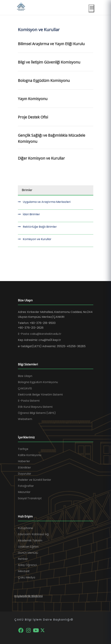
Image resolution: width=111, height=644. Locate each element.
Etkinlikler (24, 468)
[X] (43, 630)
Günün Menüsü (28, 553)
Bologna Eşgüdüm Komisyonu (44, 80)
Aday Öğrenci (27, 565)
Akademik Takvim (30, 540)
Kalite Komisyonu (30, 455)
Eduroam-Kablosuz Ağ (33, 534)
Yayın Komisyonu (33, 99)
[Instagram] (29, 630)
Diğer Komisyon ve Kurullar (41, 158)
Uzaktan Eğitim (28, 547)
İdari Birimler (31, 214)
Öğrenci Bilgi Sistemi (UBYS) (37, 413)
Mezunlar (24, 492)
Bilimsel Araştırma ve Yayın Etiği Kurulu (51, 44)
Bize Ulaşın (25, 376)
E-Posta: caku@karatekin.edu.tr (40, 334)
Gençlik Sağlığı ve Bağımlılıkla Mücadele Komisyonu (52, 138)
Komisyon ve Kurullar (37, 239)
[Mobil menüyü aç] (91, 8)
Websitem (25, 419)
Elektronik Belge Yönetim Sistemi (40, 395)
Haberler (24, 461)
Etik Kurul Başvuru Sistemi (35, 407)
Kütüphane (25, 528)
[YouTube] (36, 630)
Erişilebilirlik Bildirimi (28, 596)
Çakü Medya (26, 577)
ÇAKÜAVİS (25, 388)
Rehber (23, 559)
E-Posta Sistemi (29, 401)
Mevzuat (24, 571)
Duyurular (25, 474)
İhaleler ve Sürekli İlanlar (35, 480)
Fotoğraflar (26, 486)
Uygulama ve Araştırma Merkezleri (47, 202)
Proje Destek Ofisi (33, 117)
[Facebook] (21, 630)
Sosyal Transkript (30, 498)
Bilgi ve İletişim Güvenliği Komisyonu (49, 62)
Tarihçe (23, 449)
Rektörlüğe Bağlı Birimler (40, 227)
